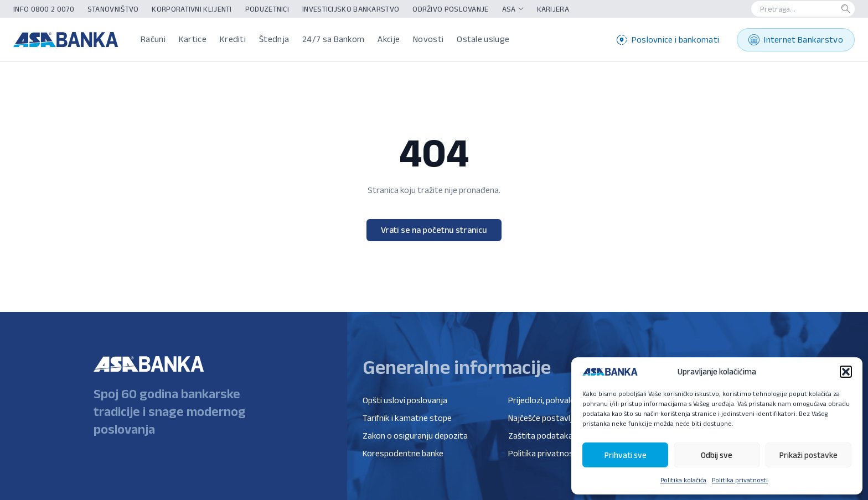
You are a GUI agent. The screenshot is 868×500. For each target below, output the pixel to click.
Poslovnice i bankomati (668, 40)
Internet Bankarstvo (796, 40)
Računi (153, 39)
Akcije (389, 39)
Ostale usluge (483, 39)
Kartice (193, 39)
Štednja (274, 39)
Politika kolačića (683, 480)
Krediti (233, 39)
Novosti (428, 39)
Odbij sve (717, 455)
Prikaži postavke (808, 455)
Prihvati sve (626, 455)
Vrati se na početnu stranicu (434, 230)
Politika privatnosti (740, 480)
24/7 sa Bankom (333, 39)
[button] (846, 372)
